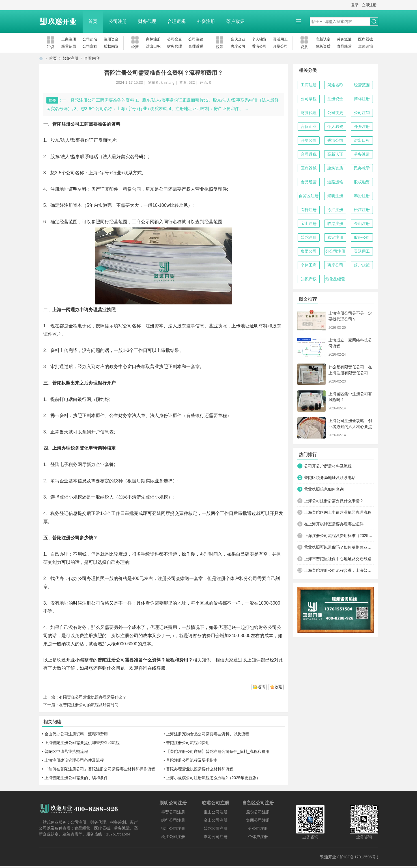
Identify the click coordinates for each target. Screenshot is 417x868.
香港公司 (259, 46)
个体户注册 (258, 837)
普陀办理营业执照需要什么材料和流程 (200, 769)
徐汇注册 (335, 210)
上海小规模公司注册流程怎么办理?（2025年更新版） (213, 778)
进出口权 (153, 46)
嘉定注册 (335, 237)
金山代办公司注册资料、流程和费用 (76, 734)
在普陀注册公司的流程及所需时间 (89, 705)
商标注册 (153, 39)
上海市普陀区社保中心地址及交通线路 (338, 559)
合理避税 (177, 21)
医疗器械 (366, 39)
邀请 (261, 687)
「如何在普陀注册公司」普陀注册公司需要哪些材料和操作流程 (100, 769)
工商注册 (69, 39)
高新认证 (335, 154)
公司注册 (118, 21)
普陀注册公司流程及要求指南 (192, 760)
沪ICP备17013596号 (358, 857)
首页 (93, 21)
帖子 (315, 22)
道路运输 (366, 46)
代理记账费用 (164, 627)
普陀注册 (70, 58)
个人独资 (259, 39)
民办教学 (362, 168)
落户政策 (235, 21)
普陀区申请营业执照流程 (66, 751)
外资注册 (206, 21)
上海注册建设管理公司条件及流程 (74, 760)
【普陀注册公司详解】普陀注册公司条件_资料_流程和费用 (218, 751)
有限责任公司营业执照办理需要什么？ (93, 697)
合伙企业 (238, 39)
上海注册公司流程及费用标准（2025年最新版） (339, 536)
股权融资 (111, 46)
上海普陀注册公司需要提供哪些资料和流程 (82, 743)
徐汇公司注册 (173, 828)
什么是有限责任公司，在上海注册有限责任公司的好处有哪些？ (350, 373)
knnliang (167, 82)
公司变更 (175, 39)
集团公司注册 (258, 820)
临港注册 (335, 224)
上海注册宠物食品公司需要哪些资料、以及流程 (208, 734)
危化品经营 (335, 279)
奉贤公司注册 (173, 812)
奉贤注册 (362, 196)
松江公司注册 (173, 837)
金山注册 (362, 224)
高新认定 (323, 39)
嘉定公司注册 (216, 837)
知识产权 (309, 279)
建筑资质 (323, 46)
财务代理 (147, 21)
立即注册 (369, 5)
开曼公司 (280, 46)
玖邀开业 (328, 857)
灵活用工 (280, 39)
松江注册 (362, 210)
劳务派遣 (344, 39)
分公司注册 (335, 251)
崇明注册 (335, 196)
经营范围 (69, 46)
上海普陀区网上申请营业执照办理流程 (338, 512)
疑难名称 (335, 85)
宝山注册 (309, 224)
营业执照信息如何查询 (324, 489)
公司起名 (90, 39)
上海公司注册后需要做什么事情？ (334, 501)
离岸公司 (238, 46)
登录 (355, 5)
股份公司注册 (258, 812)
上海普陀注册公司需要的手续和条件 (76, 778)
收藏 (278, 687)
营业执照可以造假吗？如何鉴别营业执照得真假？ (339, 547)
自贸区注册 (309, 196)
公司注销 (196, 39)
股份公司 (362, 237)
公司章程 (90, 46)
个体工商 (309, 265)
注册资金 (111, 39)
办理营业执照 (102, 310)
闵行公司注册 (173, 820)
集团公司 (309, 251)
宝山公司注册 (216, 812)
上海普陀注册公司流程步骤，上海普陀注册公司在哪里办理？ (339, 570)
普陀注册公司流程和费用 (188, 743)
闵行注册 (309, 210)
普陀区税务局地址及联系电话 (330, 478)
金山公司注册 (216, 820)
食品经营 (344, 46)
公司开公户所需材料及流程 (328, 466)
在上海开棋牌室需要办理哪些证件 (334, 524)
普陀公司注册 (216, 828)
